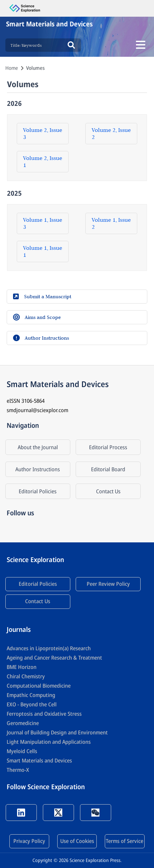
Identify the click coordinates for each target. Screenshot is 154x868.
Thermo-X (18, 770)
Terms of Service (125, 841)
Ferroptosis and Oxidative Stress (44, 714)
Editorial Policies (38, 491)
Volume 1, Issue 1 (43, 251)
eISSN (26, 401)
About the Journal (38, 447)
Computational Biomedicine (39, 686)
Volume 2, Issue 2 (111, 133)
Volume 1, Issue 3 (43, 223)
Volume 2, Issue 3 (43, 133)
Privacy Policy (29, 841)
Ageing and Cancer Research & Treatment (54, 658)
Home (12, 68)
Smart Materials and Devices (39, 760)
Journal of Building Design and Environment (57, 732)
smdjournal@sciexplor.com (37, 410)
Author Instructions (38, 469)
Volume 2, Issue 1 (43, 161)
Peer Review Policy (108, 584)
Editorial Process (108, 447)
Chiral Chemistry (26, 676)
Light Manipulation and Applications (49, 742)
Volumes (35, 68)
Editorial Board (108, 469)
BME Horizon (22, 667)
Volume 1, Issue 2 (111, 223)
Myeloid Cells (22, 751)
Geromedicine (23, 723)
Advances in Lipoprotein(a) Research (49, 648)
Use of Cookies (77, 841)
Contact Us (108, 491)
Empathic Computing (31, 695)
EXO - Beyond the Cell (32, 704)
